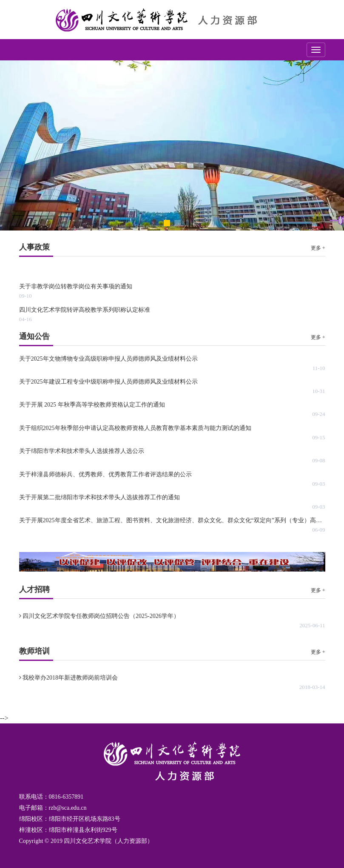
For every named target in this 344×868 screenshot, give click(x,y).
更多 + (318, 248)
